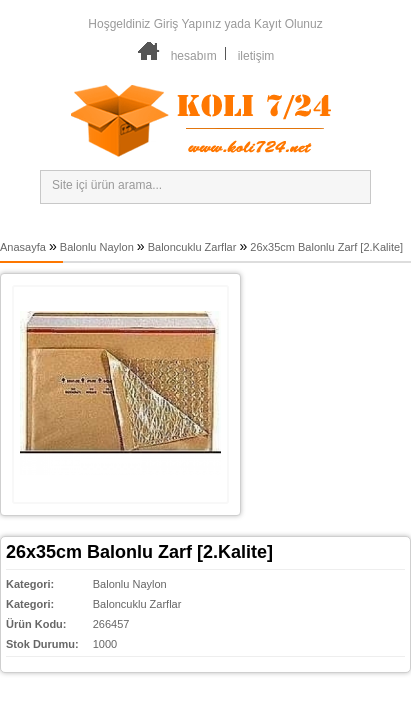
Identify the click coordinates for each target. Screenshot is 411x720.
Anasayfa (23, 247)
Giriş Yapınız (188, 24)
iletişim (256, 56)
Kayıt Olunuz (288, 24)
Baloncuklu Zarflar (192, 247)
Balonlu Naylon (97, 247)
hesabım (194, 56)
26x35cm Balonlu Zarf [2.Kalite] (326, 247)
